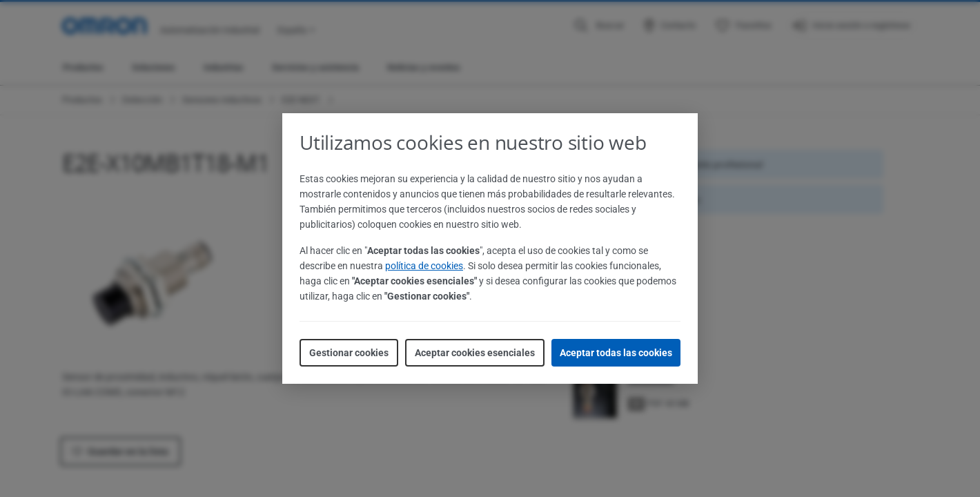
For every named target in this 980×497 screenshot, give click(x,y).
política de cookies (424, 266)
